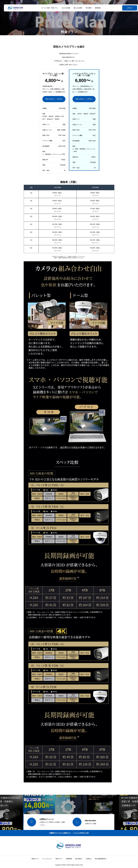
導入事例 (87, 8)
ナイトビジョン (47, 859)
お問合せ (125, 8)
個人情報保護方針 (101, 859)
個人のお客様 (76, 8)
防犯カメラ (35, 859)
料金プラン (59, 859)
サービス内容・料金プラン (48, 8)
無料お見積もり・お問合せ (54, 99)
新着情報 (96, 8)
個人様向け (79, 859)
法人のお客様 (64, 8)
